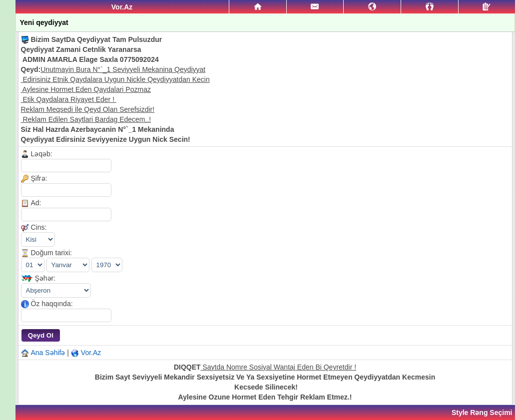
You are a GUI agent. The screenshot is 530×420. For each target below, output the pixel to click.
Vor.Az (91, 353)
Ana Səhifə (48, 353)
